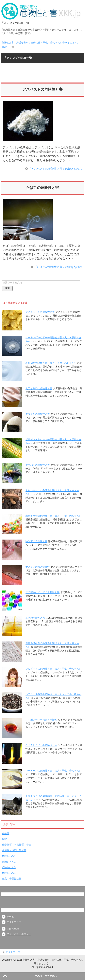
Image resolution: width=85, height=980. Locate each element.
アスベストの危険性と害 (42, 89)
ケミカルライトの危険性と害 (41, 745)
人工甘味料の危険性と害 (39, 388)
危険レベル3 (9, 867)
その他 (6, 833)
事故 (4, 839)
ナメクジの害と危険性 (38, 567)
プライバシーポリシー (19, 934)
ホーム (10, 917)
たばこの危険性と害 (42, 188)
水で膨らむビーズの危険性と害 (42, 592)
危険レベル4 (9, 873)
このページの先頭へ (46, 976)
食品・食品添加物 (12, 879)
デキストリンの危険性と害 (40, 312)
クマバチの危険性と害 (38, 465)
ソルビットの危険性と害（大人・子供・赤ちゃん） (53, 669)
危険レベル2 (9, 862)
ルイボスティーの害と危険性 (41, 720)
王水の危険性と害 (35, 618)
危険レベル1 (9, 856)
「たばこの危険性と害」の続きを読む (58, 267)
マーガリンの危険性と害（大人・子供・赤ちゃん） (53, 771)
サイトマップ (14, 922)
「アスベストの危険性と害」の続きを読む (55, 169)
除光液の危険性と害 (36, 541)
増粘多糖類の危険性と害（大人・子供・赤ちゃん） (53, 516)
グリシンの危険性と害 (38, 414)
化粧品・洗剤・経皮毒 (14, 850)
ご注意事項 (13, 929)
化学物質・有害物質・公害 (17, 845)
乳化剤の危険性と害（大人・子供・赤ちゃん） (51, 363)
